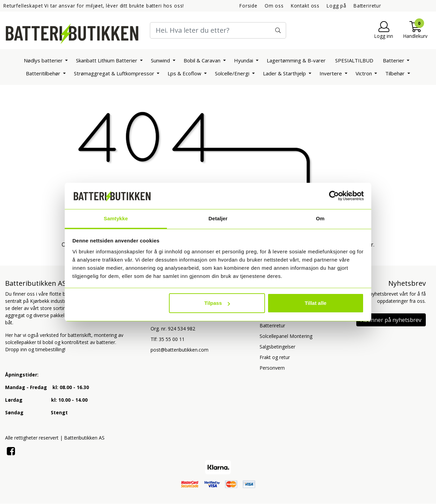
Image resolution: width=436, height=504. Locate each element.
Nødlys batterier (44, 60)
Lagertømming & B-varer (296, 60)
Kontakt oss (305, 6)
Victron (364, 73)
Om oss (274, 6)
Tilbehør (396, 73)
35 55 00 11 (172, 339)
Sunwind (161, 60)
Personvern (272, 368)
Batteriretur (367, 6)
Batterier (394, 60)
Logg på (337, 6)
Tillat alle (315, 303)
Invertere (331, 73)
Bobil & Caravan (203, 60)
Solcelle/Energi (233, 73)
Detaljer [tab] (218, 218)
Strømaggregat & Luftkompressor (115, 73)
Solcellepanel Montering (286, 336)
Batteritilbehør (44, 73)
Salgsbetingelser (277, 347)
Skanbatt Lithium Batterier (107, 60)
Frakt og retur (275, 357)
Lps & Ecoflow (185, 73)
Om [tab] (320, 218)
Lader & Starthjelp (285, 73)
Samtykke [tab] (116, 218)
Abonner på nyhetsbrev (391, 320)
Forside (248, 6)
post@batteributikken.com (180, 350)
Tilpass (217, 303)
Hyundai (244, 60)
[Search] (218, 30)
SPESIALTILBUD (354, 60)
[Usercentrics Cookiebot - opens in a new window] (334, 196)
